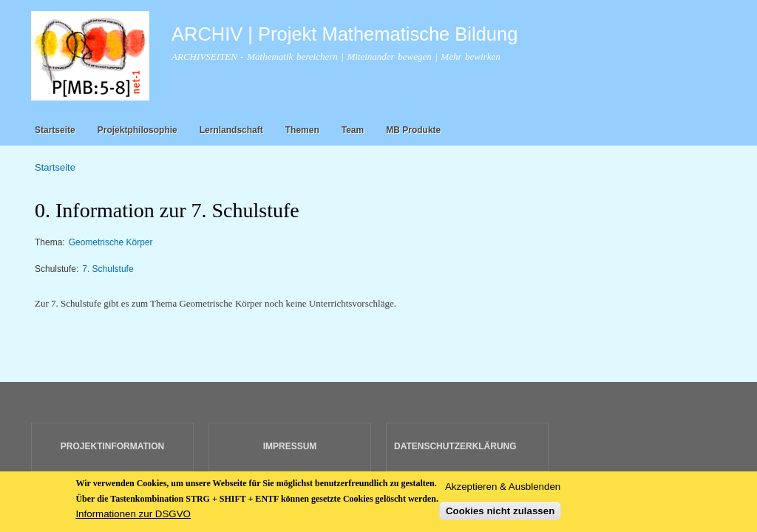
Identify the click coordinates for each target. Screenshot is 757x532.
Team (353, 130)
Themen (302, 130)
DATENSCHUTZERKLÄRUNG (455, 446)
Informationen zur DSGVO (133, 517)
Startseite (55, 130)
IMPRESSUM (290, 446)
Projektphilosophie (138, 130)
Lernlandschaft (231, 130)
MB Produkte (413, 130)
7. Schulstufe (108, 269)
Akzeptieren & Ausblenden (503, 490)
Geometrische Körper (111, 242)
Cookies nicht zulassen (500, 515)
